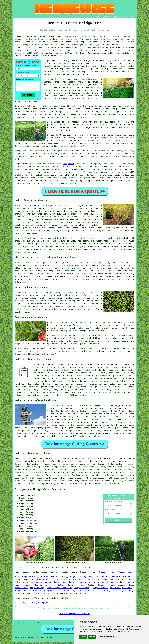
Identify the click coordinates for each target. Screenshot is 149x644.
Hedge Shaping (60, 593)
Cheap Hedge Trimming (64, 582)
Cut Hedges (103, 579)
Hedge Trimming (59, 577)
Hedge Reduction (86, 582)
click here (115, 434)
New (34, 622)
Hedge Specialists (66, 579)
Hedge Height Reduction (59, 588)
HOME (97, 17)
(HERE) (51, 408)
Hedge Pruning (119, 579)
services (73, 181)
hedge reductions (82, 390)
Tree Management (86, 591)
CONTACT (119, 17)
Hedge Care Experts (99, 577)
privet (55, 309)
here (116, 484)
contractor (67, 88)
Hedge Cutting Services (63, 585)
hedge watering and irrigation (117, 381)
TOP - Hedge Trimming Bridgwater (32, 603)
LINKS (104, 17)
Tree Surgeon (119, 591)
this (99, 417)
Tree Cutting (103, 591)
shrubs (82, 338)
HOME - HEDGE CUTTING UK (75, 614)
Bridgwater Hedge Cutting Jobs (115, 572)
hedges (107, 36)
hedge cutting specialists (111, 61)
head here (52, 417)
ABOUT (111, 17)
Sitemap (16, 622)
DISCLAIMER (129, 17)
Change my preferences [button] (106, 637)
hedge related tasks (118, 390)
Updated (40, 622)
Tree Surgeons (63, 622)
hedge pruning (112, 367)
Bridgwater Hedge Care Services (40, 489)
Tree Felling (68, 591)
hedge (46, 75)
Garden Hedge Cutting (43, 579)
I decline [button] (92, 637)
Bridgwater (68, 164)
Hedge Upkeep (22, 579)
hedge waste (61, 151)
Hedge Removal (100, 588)
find (23, 459)
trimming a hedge (49, 106)
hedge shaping (61, 390)
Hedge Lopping (44, 582)
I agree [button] (83, 637)
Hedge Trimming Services (35, 577)
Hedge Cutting (26, 622)
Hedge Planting (78, 577)
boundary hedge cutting (122, 370)
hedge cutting (108, 53)
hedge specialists (119, 172)
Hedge (18, 164)
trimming (61, 128)
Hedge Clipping (43, 593)
